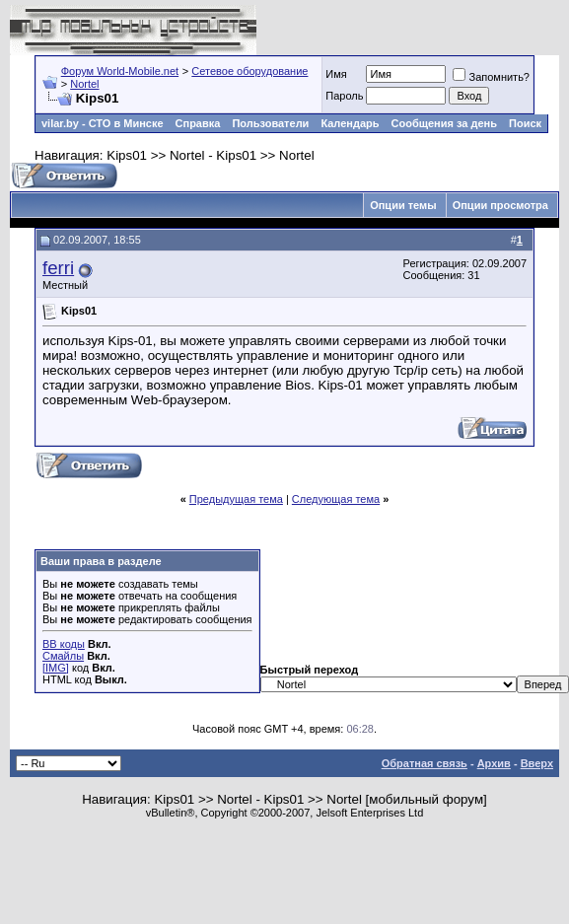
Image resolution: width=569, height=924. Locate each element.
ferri (58, 268)
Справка (198, 123)
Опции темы (403, 205)
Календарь (350, 123)
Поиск (525, 123)
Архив (494, 763)
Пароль (344, 96)
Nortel (84, 84)
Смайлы (63, 656)
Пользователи (270, 123)
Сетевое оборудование (249, 71)
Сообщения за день (444, 123)
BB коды (64, 644)
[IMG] (56, 668)
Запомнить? (491, 77)
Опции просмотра (500, 205)
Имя (336, 74)
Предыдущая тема (236, 499)
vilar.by (60, 123)
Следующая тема (336, 499)
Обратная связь (425, 763)
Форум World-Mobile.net (120, 71)
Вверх (537, 763)
